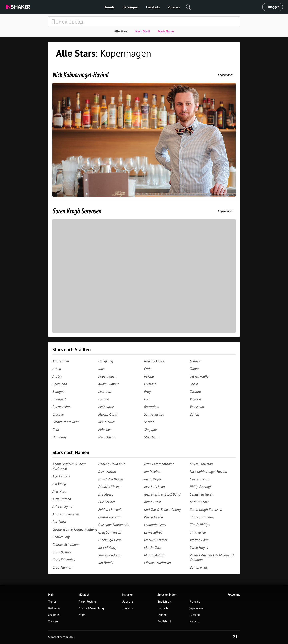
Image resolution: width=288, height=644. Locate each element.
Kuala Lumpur (108, 384)
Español (162, 615)
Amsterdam (61, 361)
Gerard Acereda (109, 517)
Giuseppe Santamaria (114, 525)
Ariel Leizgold (62, 507)
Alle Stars (121, 31)
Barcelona (60, 384)
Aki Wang (59, 484)
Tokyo (194, 384)
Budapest (59, 399)
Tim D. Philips (200, 525)
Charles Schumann (66, 544)
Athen (57, 369)
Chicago (58, 414)
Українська (196, 608)
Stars (82, 615)
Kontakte (128, 608)
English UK (164, 602)
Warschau (197, 407)
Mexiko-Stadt (108, 414)
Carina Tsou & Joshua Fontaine (75, 529)
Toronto (195, 391)
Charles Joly (61, 537)
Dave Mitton (107, 472)
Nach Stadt (143, 31)
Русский (195, 615)
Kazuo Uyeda (153, 517)
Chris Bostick (62, 552)
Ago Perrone (61, 476)
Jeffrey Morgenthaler (159, 464)
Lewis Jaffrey (153, 532)
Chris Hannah (62, 567)
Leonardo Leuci (155, 525)
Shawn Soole (199, 502)
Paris (148, 369)
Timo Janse (198, 532)
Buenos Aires (62, 407)
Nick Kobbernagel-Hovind (81, 75)
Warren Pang (199, 540)
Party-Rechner (88, 602)
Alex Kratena (62, 499)
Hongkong (106, 361)
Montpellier (107, 422)
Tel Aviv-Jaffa (199, 376)
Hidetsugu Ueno (110, 540)
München (105, 429)
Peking (149, 376)
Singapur (150, 429)
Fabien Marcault (110, 510)
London (104, 399)
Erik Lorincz (107, 502)
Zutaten (174, 7)
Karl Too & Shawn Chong (162, 510)
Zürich (194, 414)
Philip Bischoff (200, 487)
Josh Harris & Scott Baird (162, 494)
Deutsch (163, 608)
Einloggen (273, 7)
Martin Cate (152, 547)
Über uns (128, 602)
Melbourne (106, 407)
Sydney (195, 361)
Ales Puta (59, 491)
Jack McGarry (108, 547)
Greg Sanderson (110, 532)
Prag (147, 391)
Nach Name (166, 31)
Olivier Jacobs (200, 479)
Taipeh (195, 369)
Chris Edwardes (64, 560)
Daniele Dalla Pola (112, 464)
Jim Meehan (153, 472)
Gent (56, 429)
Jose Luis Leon (154, 487)
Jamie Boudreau (110, 555)
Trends (109, 7)
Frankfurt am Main (66, 422)
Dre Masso (106, 494)
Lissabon (105, 391)
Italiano (194, 622)
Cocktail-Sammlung (91, 608)
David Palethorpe (111, 479)
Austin (57, 376)
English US (164, 622)
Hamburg (59, 437)
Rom (147, 399)
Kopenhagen (226, 75)
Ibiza (102, 369)
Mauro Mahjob (155, 555)
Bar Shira (59, 522)
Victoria (195, 399)
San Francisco (154, 414)
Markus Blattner (156, 540)
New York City (154, 361)
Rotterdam (152, 407)
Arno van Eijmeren (66, 514)
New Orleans (107, 437)
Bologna (58, 391)
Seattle (149, 422)
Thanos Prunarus (202, 517)
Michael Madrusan (157, 563)
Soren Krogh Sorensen (77, 211)
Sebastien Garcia (202, 494)
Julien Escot (152, 502)
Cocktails (153, 7)
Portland (150, 384)
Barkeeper (130, 7)
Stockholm (152, 437)
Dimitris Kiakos (109, 487)
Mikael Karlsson (201, 464)
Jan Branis (106, 563)
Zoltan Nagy (199, 567)
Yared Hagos (199, 547)
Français (195, 602)
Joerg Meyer (153, 479)
